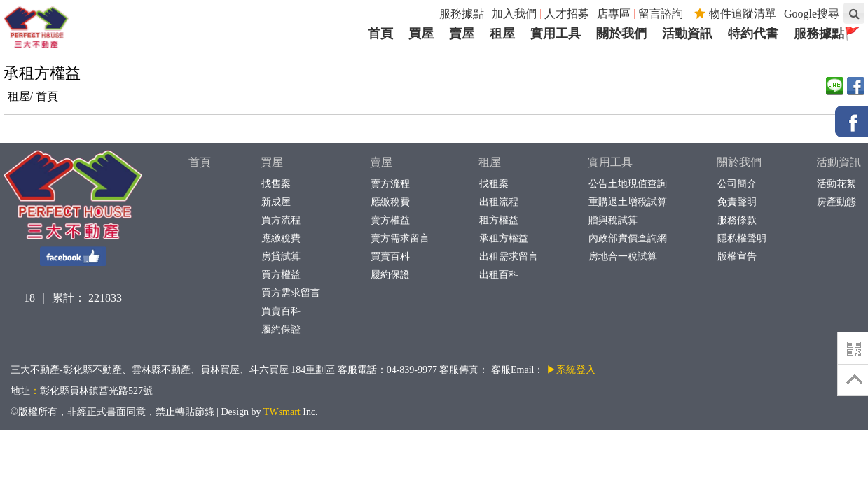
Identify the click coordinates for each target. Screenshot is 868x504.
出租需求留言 (508, 257)
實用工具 (610, 162)
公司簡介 (737, 184)
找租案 (494, 184)
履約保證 (281, 329)
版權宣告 (737, 257)
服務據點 (462, 14)
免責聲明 (737, 202)
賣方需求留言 (400, 238)
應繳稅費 (281, 238)
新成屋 (276, 202)
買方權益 (281, 275)
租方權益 (498, 220)
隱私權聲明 (742, 238)
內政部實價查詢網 (627, 238)
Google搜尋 (812, 14)
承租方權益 (503, 238)
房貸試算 (281, 257)
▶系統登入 (571, 370)
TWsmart (282, 412)
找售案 (276, 184)
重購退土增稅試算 (627, 202)
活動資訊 (839, 162)
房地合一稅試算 (622, 257)
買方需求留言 (290, 293)
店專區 (614, 14)
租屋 (490, 162)
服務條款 (737, 220)
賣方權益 (390, 220)
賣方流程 (390, 184)
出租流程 (498, 202)
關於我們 (739, 162)
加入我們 (514, 14)
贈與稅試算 (613, 220)
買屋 (272, 162)
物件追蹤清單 (735, 14)
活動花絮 (836, 184)
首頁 (47, 96)
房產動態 (836, 202)
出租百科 (498, 275)
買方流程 (281, 220)
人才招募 (567, 14)
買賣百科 (281, 311)
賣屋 (381, 162)
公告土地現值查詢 (627, 184)
